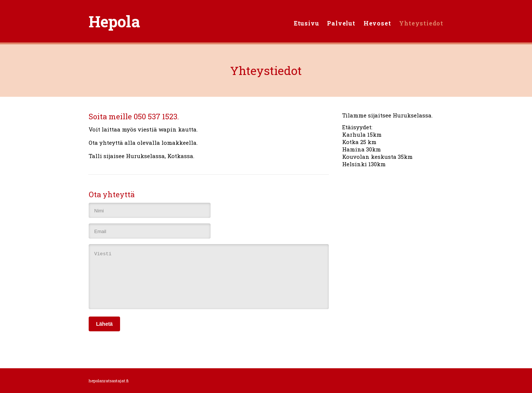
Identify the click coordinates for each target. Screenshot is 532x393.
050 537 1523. (156, 116)
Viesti (209, 277)
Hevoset (377, 23)
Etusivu (306, 23)
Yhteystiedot (421, 23)
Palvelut (341, 23)
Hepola (114, 21)
